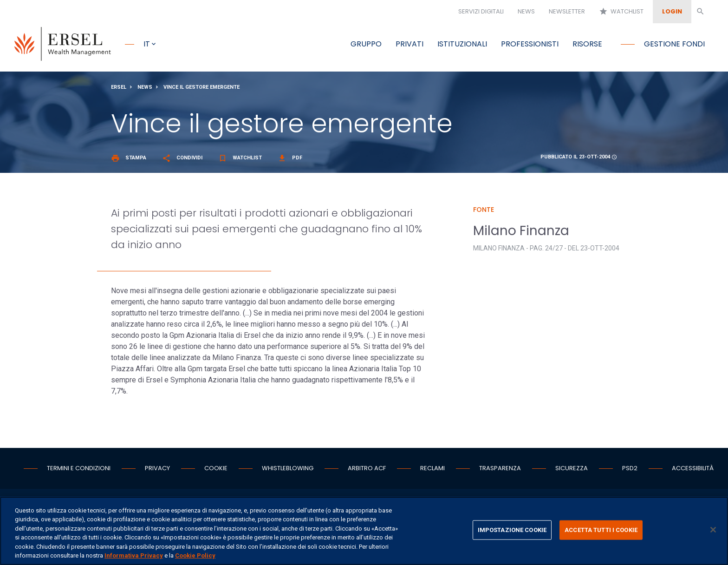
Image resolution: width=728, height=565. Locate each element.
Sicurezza (572, 471)
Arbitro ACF (367, 471)
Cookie (216, 471)
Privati (409, 44)
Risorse (587, 44)
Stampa (129, 161)
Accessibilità (693, 471)
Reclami (432, 471)
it (147, 44)
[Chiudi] (713, 530)
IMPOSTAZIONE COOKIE (512, 530)
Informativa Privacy (134, 555)
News (526, 11)
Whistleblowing (288, 471)
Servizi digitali (481, 11)
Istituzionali (462, 44)
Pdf (290, 161)
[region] (364, 531)
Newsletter (567, 11)
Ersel (119, 90)
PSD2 (630, 471)
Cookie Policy (195, 555)
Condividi (182, 161)
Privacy (157, 471)
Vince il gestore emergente (201, 90)
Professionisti (530, 44)
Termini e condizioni (79, 471)
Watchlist (621, 12)
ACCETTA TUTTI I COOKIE (601, 530)
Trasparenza (500, 471)
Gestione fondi (674, 44)
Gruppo (366, 44)
